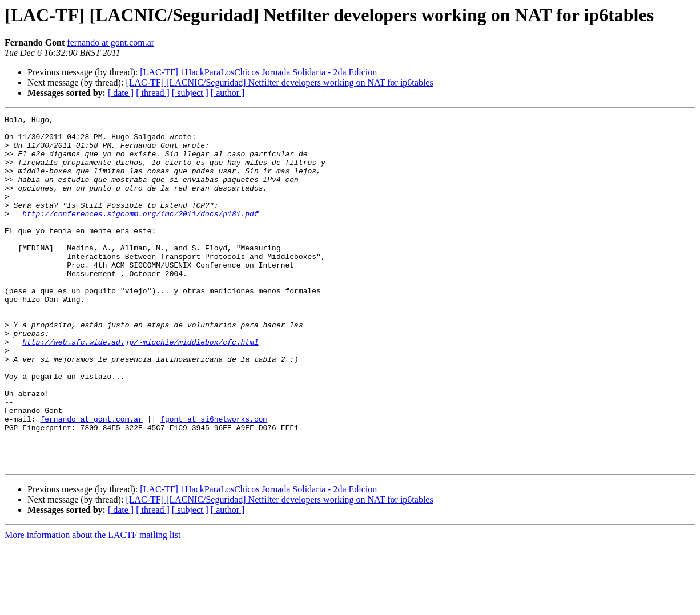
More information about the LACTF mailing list (92, 605)
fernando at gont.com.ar (110, 43)
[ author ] (228, 93)
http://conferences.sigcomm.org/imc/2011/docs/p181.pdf (140, 234)
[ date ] (121, 93)
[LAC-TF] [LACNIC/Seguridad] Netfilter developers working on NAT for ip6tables (279, 82)
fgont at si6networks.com (214, 480)
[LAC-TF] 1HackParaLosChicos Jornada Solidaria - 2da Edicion (258, 72)
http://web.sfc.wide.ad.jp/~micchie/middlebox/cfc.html (140, 388)
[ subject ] (190, 93)
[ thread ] (153, 93)
